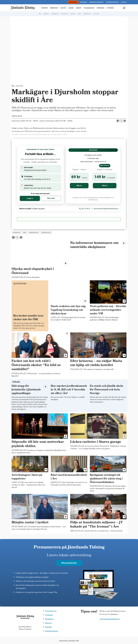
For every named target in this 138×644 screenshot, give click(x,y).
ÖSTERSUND (65, 14)
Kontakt (48, 627)
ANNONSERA (83, 2)
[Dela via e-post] (125, 121)
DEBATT (79, 8)
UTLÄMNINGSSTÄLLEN (112, 2)
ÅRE (40, 14)
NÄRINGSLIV (54, 8)
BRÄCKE (73, 14)
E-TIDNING (110, 8)
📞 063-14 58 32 (85, 209)
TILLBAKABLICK (89, 8)
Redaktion (49, 619)
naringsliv (46, 233)
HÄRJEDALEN (87, 14)
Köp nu (79, 185)
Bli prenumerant (69, 563)
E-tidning (49, 615)
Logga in (30, 198)
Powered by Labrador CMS (69, 641)
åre (25, 233)
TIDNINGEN (101, 8)
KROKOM (46, 14)
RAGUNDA (96, 14)
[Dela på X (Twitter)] (121, 121)
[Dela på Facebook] (118, 121)
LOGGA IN (124, 2)
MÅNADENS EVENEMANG (96, 2)
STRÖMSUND (55, 14)
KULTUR (63, 8)
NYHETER (44, 8)
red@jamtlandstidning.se (110, 619)
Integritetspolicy (52, 631)
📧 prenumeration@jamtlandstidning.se (105, 209)
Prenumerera (51, 611)
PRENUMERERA (73, 2)
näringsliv (34, 233)
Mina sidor (51, 198)
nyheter (17, 233)
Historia (48, 623)
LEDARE (71, 8)
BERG (79, 14)
